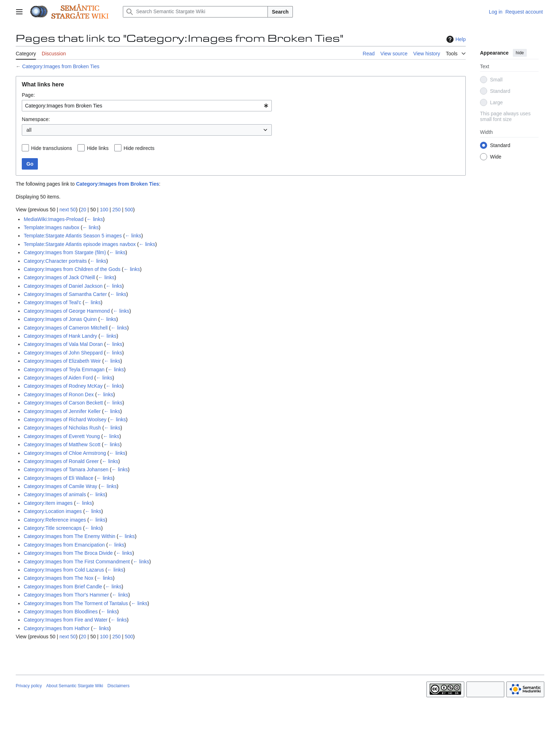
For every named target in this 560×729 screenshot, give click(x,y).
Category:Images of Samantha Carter (65, 294)
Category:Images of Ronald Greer (61, 461)
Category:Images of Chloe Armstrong (65, 453)
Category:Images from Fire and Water (65, 620)
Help (455, 39)
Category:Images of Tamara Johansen (66, 469)
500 (129, 210)
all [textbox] (29, 130)
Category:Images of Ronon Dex (59, 394)
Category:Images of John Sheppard (63, 353)
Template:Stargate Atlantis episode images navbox (80, 244)
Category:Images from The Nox (58, 578)
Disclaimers (119, 686)
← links (95, 219)
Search (280, 12)
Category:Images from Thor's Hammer (66, 595)
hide (520, 53)
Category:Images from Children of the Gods (72, 269)
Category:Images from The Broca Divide (68, 553)
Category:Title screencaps (52, 528)
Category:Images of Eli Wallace (58, 478)
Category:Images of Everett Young (62, 436)
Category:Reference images (55, 520)
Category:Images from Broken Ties (61, 66)
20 (84, 210)
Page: (28, 95)
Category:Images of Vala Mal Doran (63, 344)
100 (104, 210)
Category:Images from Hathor (56, 628)
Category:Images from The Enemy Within (69, 536)
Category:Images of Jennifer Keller (62, 411)
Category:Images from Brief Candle (63, 587)
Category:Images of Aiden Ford (58, 378)
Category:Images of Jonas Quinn (60, 319)
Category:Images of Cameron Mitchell (66, 328)
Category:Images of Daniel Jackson (63, 286)
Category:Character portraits (55, 261)
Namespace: (36, 119)
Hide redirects (139, 148)
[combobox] (147, 106)
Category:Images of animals (55, 494)
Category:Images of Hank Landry (60, 336)
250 (116, 210)
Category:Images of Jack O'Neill (59, 277)
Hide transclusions (51, 148)
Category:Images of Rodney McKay (63, 386)
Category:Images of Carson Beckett (63, 403)
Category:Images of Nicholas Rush (62, 428)
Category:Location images (53, 511)
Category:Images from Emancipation (64, 545)
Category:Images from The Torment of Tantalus (76, 603)
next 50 (67, 210)
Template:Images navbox (51, 227)
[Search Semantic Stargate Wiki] (195, 12)
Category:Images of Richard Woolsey (65, 419)
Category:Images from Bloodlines (61, 612)
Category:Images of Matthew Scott (62, 444)
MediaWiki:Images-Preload (53, 219)
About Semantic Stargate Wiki (74, 686)
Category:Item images (48, 503)
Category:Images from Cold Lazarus (64, 570)
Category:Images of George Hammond (67, 311)
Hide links (98, 148)
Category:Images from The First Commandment (77, 562)
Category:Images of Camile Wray (60, 486)
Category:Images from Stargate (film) (65, 252)
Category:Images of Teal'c (52, 302)
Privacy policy (29, 686)
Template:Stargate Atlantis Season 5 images (73, 236)
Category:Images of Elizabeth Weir (62, 361)
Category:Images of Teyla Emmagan (64, 369)
